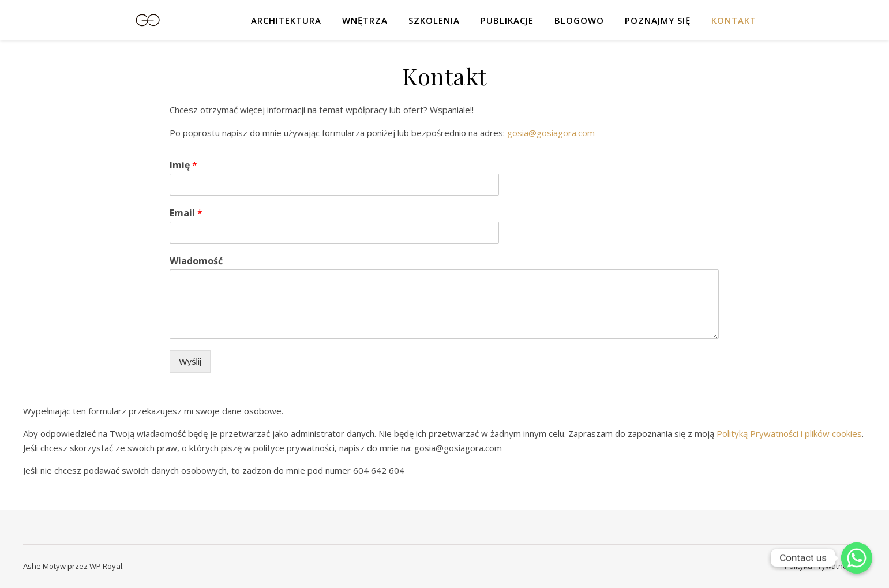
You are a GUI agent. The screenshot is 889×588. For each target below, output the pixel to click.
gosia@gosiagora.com (551, 133)
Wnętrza (365, 20)
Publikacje (507, 20)
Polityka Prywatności (820, 566)
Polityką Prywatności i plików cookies (789, 433)
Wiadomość (196, 261)
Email (186, 213)
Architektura (286, 20)
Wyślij (190, 362)
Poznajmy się (658, 20)
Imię (183, 165)
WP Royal (106, 566)
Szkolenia (434, 20)
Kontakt (734, 20)
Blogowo (579, 20)
